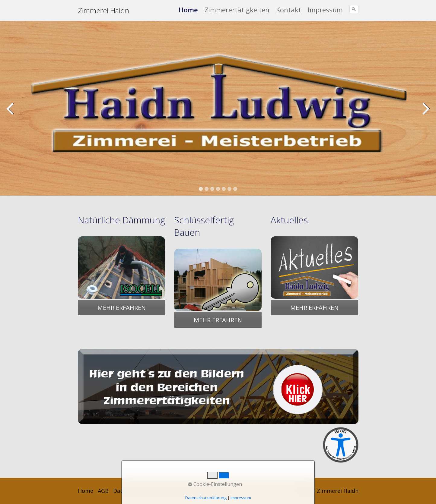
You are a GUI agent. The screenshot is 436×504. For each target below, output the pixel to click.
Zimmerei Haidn (103, 10)
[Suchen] (354, 9)
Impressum (325, 10)
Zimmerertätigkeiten (237, 10)
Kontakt (289, 10)
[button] (122, 308)
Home (188, 10)
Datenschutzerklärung (206, 498)
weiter (425, 113)
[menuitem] (189, 10)
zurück (11, 113)
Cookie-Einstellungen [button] (215, 484)
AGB (103, 491)
